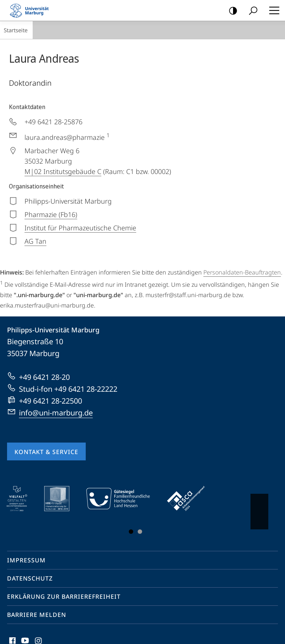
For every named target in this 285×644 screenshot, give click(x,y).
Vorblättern (259, 508)
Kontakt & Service (46, 452)
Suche (251, 11)
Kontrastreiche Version (231, 11)
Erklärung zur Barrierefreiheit (64, 597)
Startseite (16, 30)
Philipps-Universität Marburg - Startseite (32, 10)
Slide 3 (140, 532)
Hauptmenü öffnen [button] (272, 10)
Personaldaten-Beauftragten (242, 272)
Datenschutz (30, 578)
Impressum (26, 560)
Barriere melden (37, 615)
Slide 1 (131, 532)
